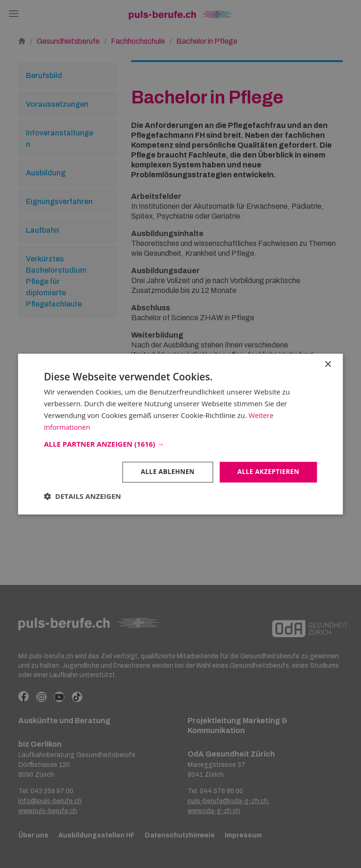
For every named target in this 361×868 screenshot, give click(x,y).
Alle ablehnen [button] (165, 472)
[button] (180, 444)
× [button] (328, 364)
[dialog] (180, 434)
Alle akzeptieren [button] (267, 472)
